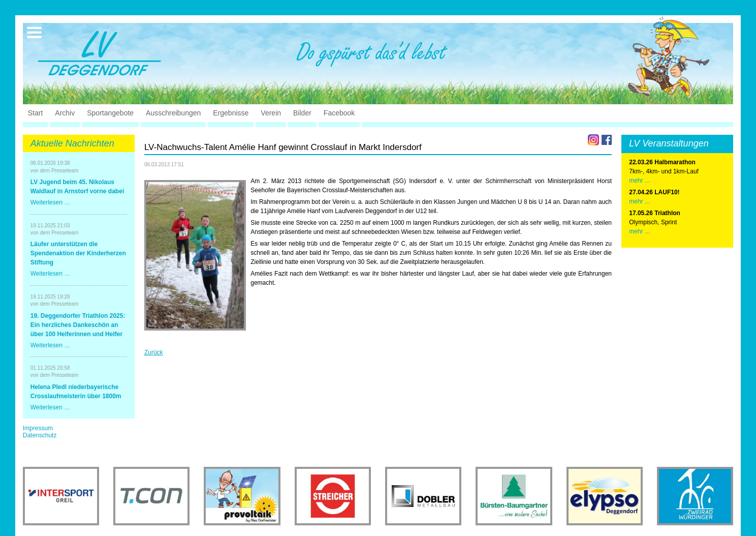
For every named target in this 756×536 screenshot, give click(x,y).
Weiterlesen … (50, 202)
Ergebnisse (231, 113)
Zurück (154, 352)
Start (36, 113)
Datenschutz (40, 435)
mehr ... (639, 181)
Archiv (65, 113)
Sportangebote (110, 113)
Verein (271, 113)
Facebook (339, 113)
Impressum (38, 428)
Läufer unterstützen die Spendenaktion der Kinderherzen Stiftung (78, 253)
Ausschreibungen (173, 113)
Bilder (302, 113)
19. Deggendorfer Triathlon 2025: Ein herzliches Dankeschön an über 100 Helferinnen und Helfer (78, 325)
